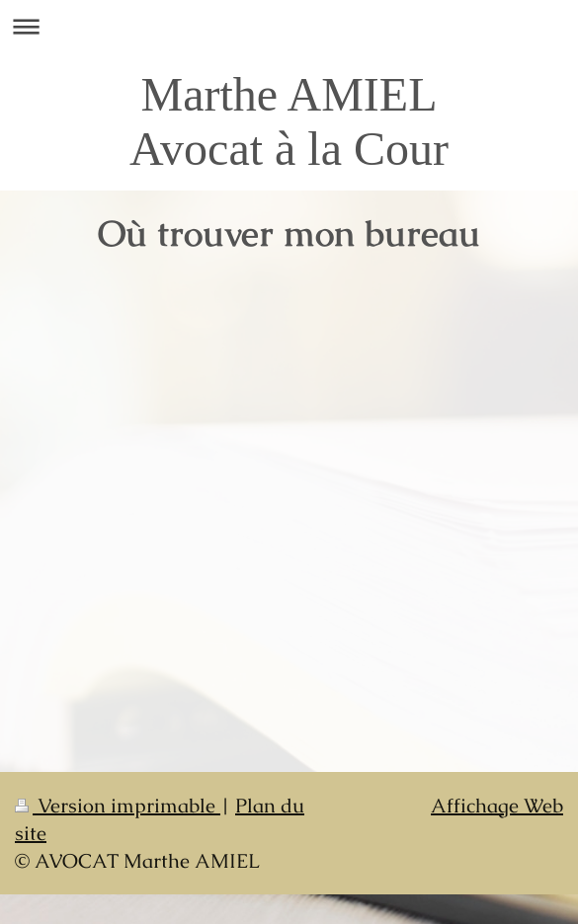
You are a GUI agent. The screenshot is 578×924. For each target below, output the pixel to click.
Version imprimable (118, 806)
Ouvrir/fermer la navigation (289, 26)
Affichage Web (497, 806)
